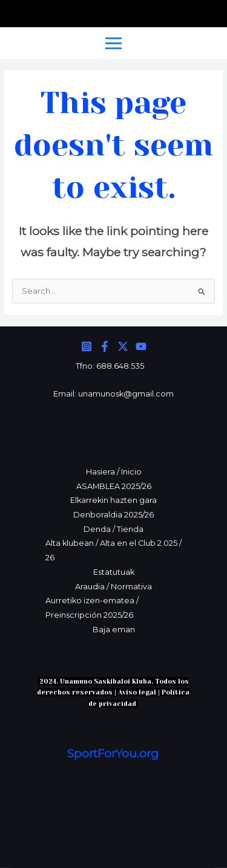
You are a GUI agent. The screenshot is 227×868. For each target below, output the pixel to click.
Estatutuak (114, 572)
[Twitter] (123, 346)
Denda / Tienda (113, 529)
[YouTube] (141, 346)
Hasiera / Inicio (114, 472)
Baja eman (114, 630)
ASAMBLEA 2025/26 (114, 486)
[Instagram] (87, 346)
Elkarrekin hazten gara (113, 500)
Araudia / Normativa (113, 587)
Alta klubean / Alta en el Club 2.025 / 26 (113, 550)
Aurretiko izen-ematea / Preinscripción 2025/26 (92, 608)
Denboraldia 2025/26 (113, 515)
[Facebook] (105, 346)
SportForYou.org (113, 753)
